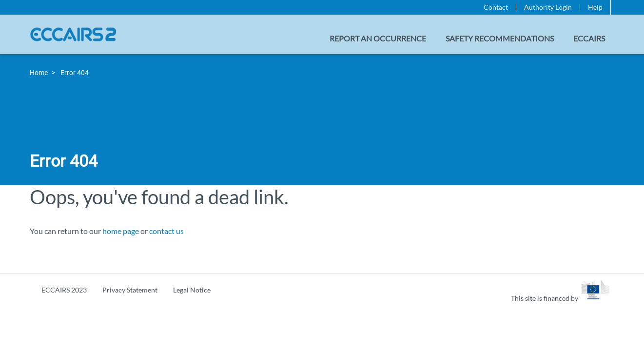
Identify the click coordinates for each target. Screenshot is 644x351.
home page (121, 231)
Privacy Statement (130, 290)
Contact (496, 7)
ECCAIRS (589, 38)
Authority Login (548, 7)
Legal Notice (192, 290)
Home (39, 73)
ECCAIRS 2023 (64, 290)
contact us (166, 231)
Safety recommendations (500, 38)
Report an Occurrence (378, 38)
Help (595, 7)
